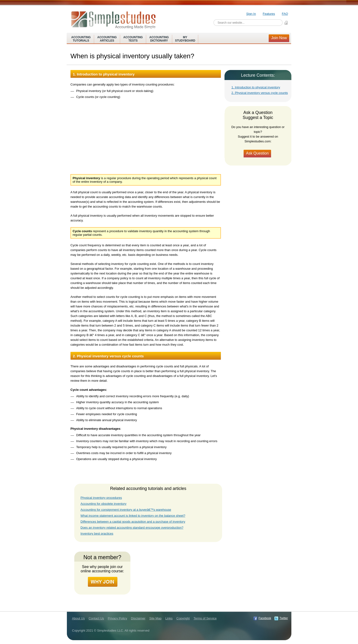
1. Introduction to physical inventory (256, 87)
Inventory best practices (97, 534)
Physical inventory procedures (101, 498)
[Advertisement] (146, 134)
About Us (78, 618)
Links (169, 618)
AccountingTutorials (81, 39)
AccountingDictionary (159, 39)
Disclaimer (138, 618)
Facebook (265, 618)
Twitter (284, 618)
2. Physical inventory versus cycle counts (260, 93)
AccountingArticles (107, 39)
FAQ (285, 14)
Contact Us (96, 618)
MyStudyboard (185, 39)
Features (269, 14)
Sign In (251, 14)
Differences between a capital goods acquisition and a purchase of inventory (133, 522)
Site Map (155, 618)
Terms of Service (205, 618)
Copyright (183, 618)
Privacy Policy (117, 618)
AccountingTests (133, 39)
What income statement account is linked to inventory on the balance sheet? (133, 516)
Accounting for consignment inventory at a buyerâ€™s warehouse (126, 510)
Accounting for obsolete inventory (103, 504)
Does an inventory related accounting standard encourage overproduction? (132, 528)
